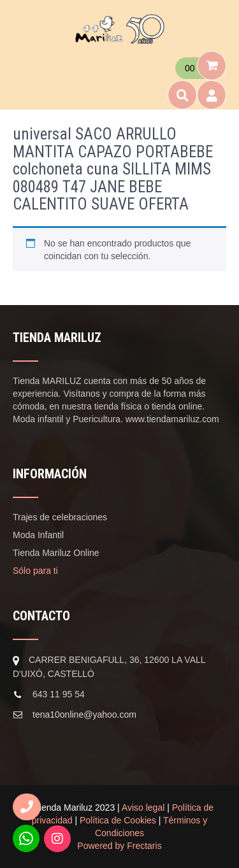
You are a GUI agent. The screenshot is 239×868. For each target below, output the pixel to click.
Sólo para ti (35, 571)
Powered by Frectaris (119, 846)
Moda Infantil (38, 535)
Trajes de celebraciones (60, 517)
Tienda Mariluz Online (56, 553)
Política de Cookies (118, 820)
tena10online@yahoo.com (84, 715)
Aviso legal (143, 808)
